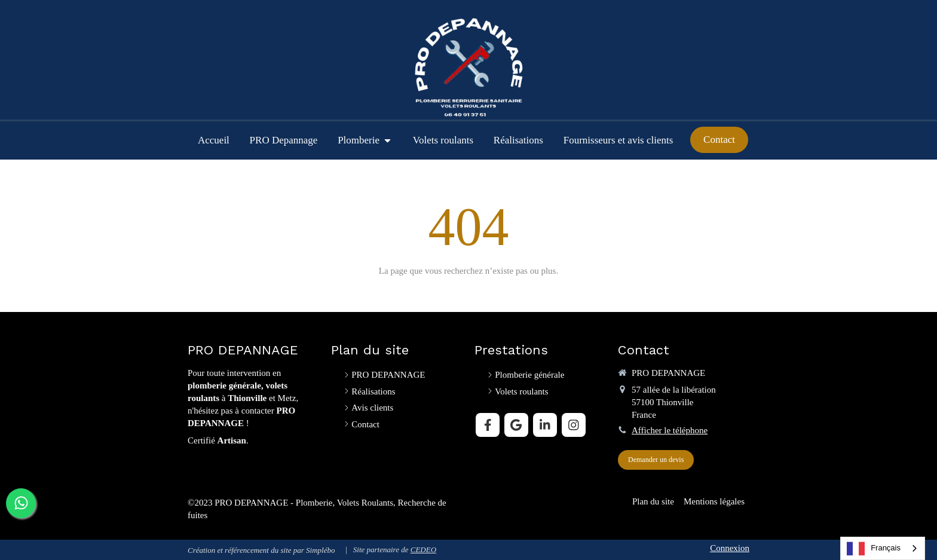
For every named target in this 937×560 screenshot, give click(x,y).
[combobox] (883, 548)
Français (874, 549)
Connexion (730, 548)
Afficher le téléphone (670, 430)
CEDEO (423, 550)
